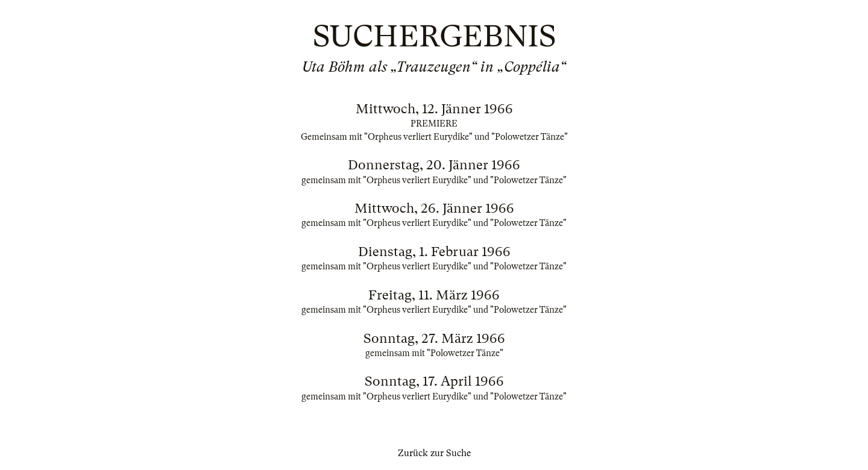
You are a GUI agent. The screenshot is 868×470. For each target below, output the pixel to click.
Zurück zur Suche (434, 453)
